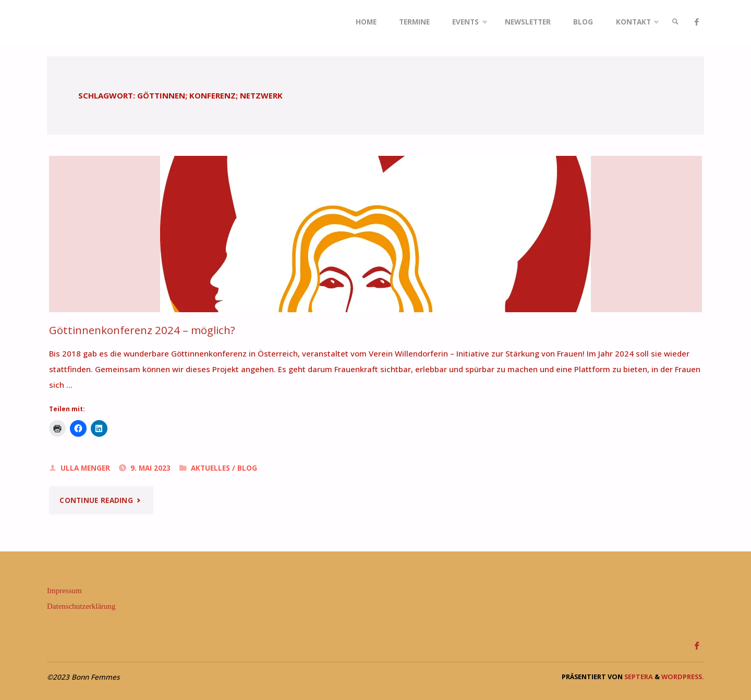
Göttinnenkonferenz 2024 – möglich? (142, 330)
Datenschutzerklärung (81, 606)
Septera (638, 677)
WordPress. (683, 677)
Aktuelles (210, 468)
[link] (675, 22)
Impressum (64, 591)
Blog (247, 468)
